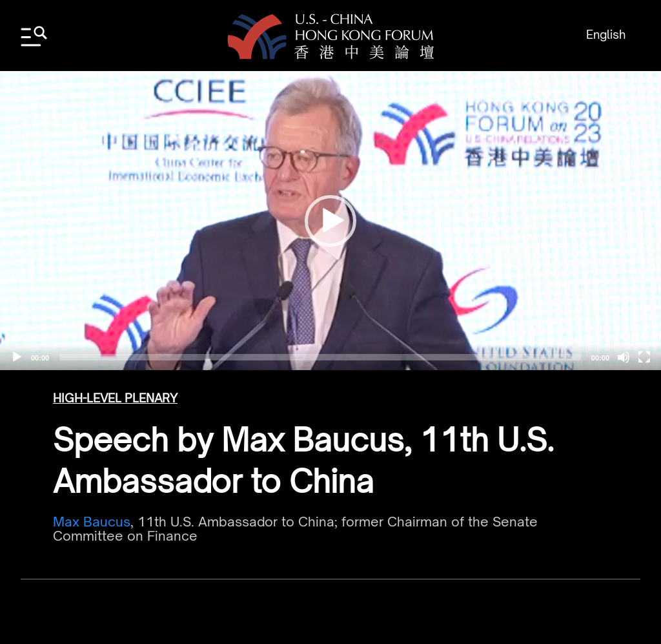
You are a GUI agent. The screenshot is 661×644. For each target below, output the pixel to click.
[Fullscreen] (644, 357)
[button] (330, 221)
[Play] (17, 357)
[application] (330, 221)
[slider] (320, 357)
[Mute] (624, 357)
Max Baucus (92, 522)
